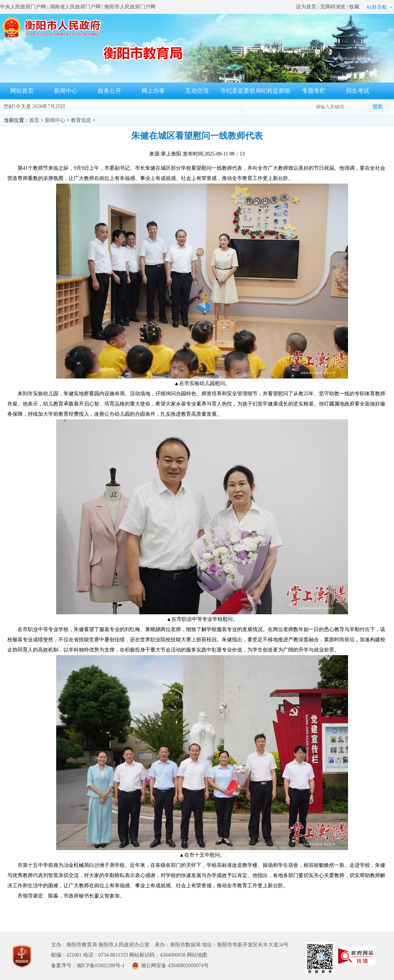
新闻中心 (66, 91)
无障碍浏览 (333, 7)
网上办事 (153, 91)
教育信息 (81, 120)
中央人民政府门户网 (23, 7)
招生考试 (358, 91)
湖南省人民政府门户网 (75, 7)
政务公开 (109, 91)
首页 (34, 120)
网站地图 (197, 955)
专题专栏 (314, 91)
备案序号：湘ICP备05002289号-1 (88, 966)
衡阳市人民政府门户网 (130, 7)
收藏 (354, 7)
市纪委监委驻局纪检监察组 (255, 91)
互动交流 (197, 91)
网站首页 (22, 91)
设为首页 (306, 7)
